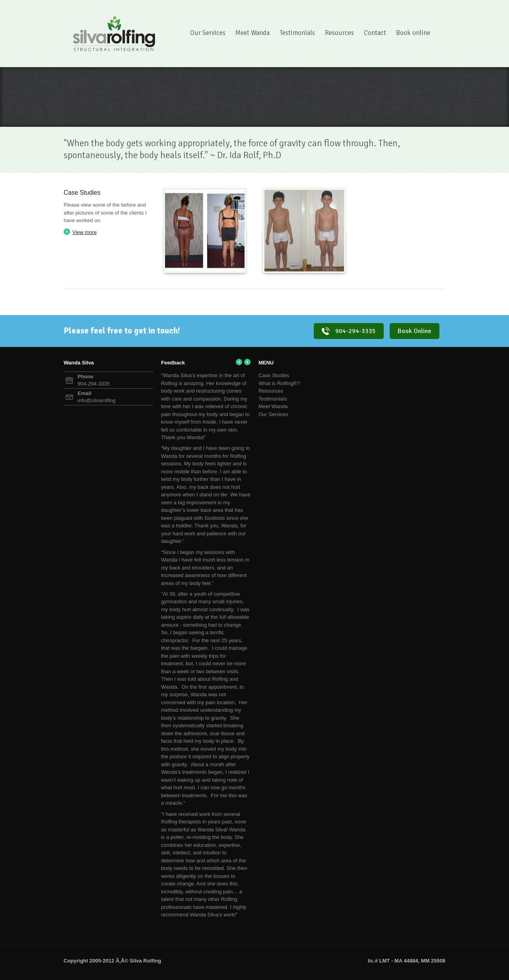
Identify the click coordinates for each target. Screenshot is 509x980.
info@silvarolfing (97, 400)
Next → (247, 362)
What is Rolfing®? (279, 383)
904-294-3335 (349, 331)
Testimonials (297, 33)
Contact (375, 33)
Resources (339, 33)
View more (85, 232)
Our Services (208, 33)
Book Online (415, 331)
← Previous (239, 362)
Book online (413, 33)
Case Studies (274, 375)
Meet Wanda (253, 33)
